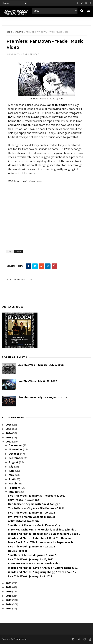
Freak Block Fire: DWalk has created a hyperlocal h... (42, 542)
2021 (9, 583)
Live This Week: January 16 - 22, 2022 (31, 547)
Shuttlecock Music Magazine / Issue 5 (32, 555)
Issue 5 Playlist (18, 551)
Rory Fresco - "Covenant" (24, 500)
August (14, 462)
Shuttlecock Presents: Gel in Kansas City (34, 525)
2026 (9, 425)
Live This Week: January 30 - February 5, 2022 (37, 496)
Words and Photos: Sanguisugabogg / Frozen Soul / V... (43, 572)
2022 (9, 442)
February (15, 488)
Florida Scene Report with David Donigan (34, 504)
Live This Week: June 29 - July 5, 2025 (41, 365)
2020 (9, 587)
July (11, 466)
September (16, 458)
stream (19, 32)
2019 (9, 592)
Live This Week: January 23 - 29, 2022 (31, 513)
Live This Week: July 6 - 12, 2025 (37, 381)
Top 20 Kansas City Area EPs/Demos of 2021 (36, 508)
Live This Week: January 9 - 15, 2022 (31, 559)
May (12, 475)
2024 (9, 433)
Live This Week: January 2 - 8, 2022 (30, 576)
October (14, 454)
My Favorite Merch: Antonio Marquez (32, 517)
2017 (9, 600)
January (14, 492)
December (16, 445)
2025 (9, 429)
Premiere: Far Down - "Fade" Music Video (34, 564)
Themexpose (20, 639)
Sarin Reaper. (22, 125)
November (16, 450)
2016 (9, 604)
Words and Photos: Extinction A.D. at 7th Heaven (39, 538)
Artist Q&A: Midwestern (23, 521)
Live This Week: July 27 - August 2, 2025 (42, 398)
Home (9, 32)
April (12, 479)
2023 (9, 437)
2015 (9, 609)
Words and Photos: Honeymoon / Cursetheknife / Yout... (44, 534)
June (12, 471)
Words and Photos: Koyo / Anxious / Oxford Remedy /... (43, 568)
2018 (9, 596)
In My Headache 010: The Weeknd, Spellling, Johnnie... (42, 530)
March (13, 484)
